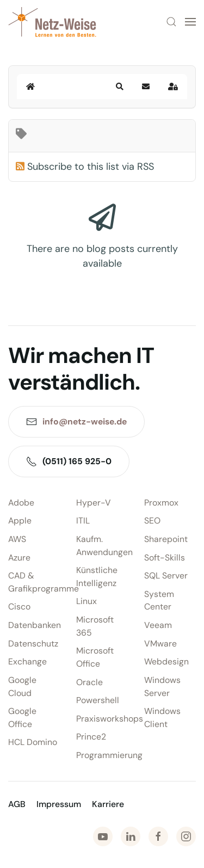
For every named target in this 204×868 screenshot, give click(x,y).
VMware (160, 644)
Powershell (98, 700)
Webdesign (166, 661)
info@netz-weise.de (85, 421)
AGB (17, 804)
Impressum (59, 804)
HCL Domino (33, 742)
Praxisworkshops (102, 719)
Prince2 (91, 737)
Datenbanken (34, 625)
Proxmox (161, 503)
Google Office (22, 718)
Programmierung (102, 755)
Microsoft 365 (95, 626)
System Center (159, 601)
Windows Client (162, 718)
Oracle (89, 682)
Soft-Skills (165, 558)
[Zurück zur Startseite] (52, 22)
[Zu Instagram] (186, 836)
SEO (152, 521)
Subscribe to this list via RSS (91, 167)
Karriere (108, 804)
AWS (17, 539)
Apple (20, 521)
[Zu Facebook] (158, 836)
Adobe (21, 503)
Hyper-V (94, 503)
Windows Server (162, 687)
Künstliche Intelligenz (97, 577)
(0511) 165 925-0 (69, 461)
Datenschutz (33, 644)
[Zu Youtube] (103, 836)
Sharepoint (166, 539)
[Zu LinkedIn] (131, 836)
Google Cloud (22, 687)
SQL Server (166, 575)
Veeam (158, 625)
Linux (86, 601)
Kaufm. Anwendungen (102, 546)
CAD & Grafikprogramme (34, 582)
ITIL (83, 521)
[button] (171, 22)
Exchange (27, 661)
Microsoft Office (95, 657)
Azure (19, 558)
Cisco (19, 607)
